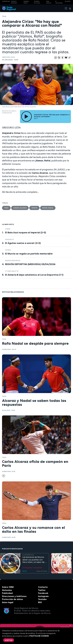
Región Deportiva (13, 261)
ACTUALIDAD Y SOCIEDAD (32, 568)
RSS (40, 602)
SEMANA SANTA (26, 2)
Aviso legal (8, 602)
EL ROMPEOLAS (28, 555)
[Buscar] (69, 8)
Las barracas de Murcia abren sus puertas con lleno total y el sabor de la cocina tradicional (35, 560)
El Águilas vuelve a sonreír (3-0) (23, 243)
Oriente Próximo (14, 2)
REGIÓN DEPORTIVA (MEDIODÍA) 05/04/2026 (30, 264)
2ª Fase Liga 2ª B (12, 271)
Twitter (42, 590)
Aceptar (9, 640)
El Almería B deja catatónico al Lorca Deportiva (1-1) (34, 275)
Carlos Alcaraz (20, 208)
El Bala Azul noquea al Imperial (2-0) (26, 233)
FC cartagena (59, 2)
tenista (34, 208)
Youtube (42, 599)
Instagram (43, 596)
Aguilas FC (10, 239)
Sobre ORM (8, 587)
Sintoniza (7, 590)
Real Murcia (49, 2)
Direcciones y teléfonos (14, 596)
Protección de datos (13, 599)
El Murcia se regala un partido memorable (29, 254)
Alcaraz (68, 1)
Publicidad (7, 593)
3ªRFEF (8, 229)
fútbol (8, 250)
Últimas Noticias (37, 2)
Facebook (43, 593)
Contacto (43, 587)
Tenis (4, 16)
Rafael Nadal (48, 208)
